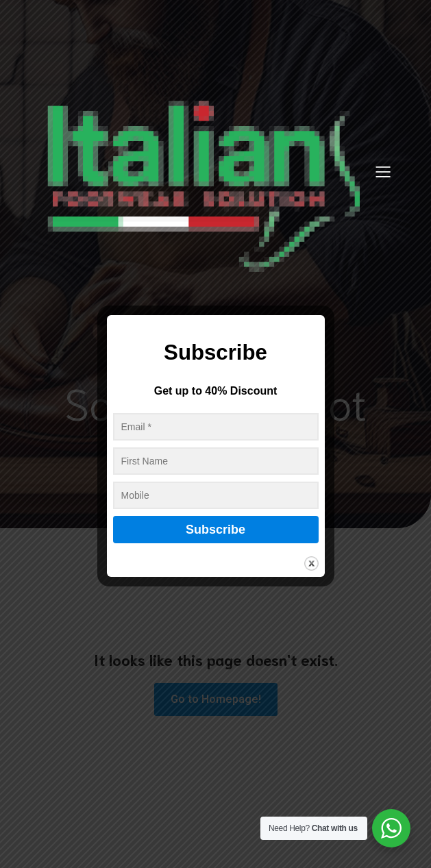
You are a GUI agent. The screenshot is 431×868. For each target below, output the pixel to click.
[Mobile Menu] (384, 171)
